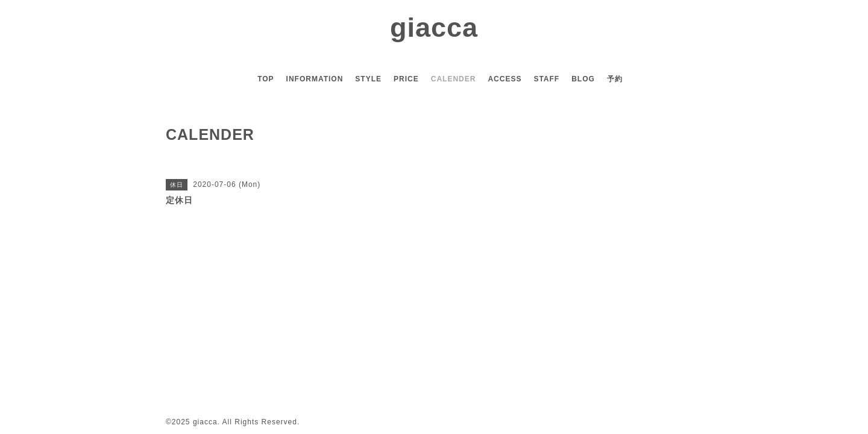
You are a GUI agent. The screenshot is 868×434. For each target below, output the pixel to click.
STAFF (546, 79)
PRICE (406, 79)
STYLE (368, 79)
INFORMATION (315, 79)
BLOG (583, 79)
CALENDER (454, 79)
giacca (434, 27)
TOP (266, 79)
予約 (615, 79)
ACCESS (505, 79)
